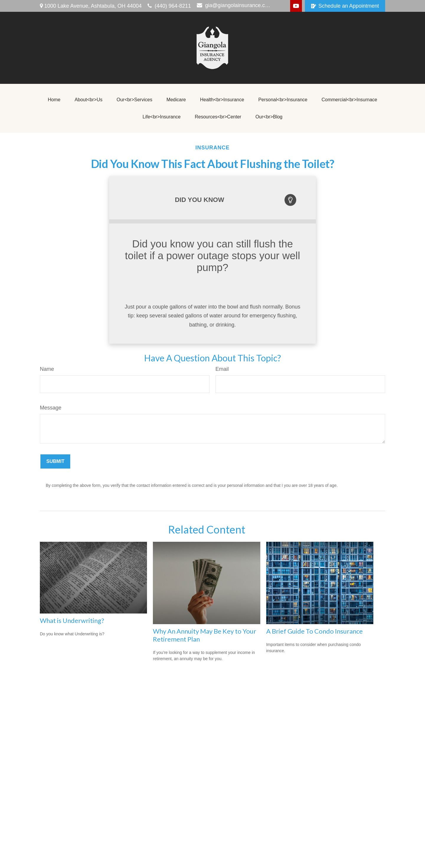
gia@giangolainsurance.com (234, 5)
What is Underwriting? (72, 620)
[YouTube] (296, 6)
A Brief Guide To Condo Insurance (314, 631)
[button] (54, 100)
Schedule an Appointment (345, 6)
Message (51, 408)
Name (47, 369)
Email (222, 369)
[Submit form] (55, 461)
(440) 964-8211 (169, 6)
